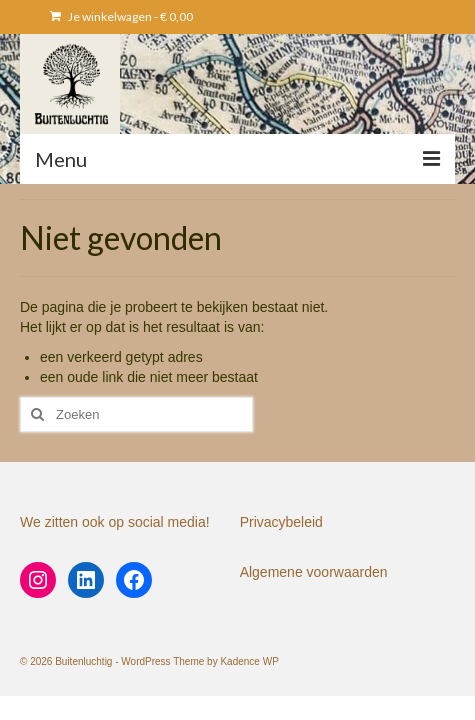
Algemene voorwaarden (314, 572)
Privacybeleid (281, 522)
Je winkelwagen (121, 16)
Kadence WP (249, 661)
